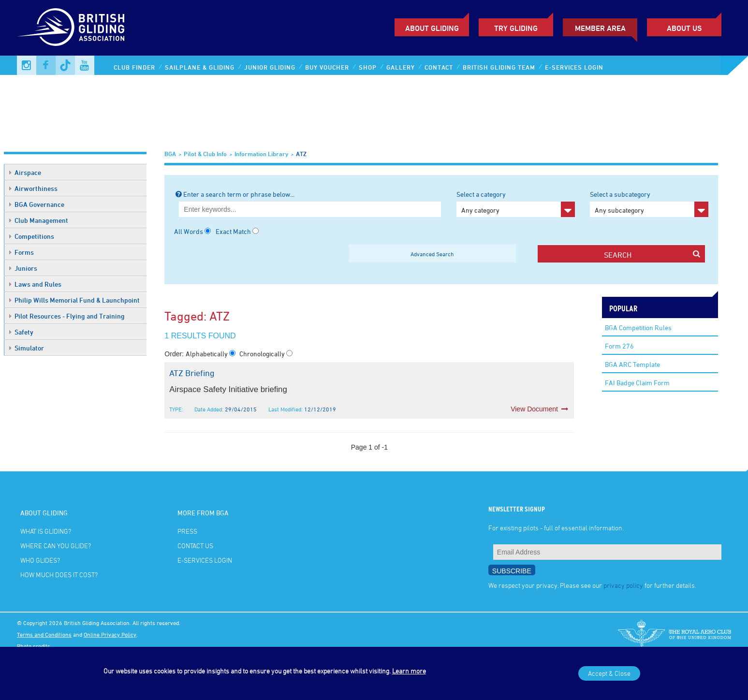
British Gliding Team (499, 67)
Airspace (25, 172)
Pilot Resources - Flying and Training (67, 316)
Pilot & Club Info (205, 154)
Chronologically (263, 354)
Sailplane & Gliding (200, 67)
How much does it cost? (59, 575)
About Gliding (432, 28)
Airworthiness (33, 188)
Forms (22, 252)
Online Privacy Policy (110, 634)
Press (187, 531)
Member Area (600, 28)
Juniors (23, 268)
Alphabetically (207, 354)
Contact (439, 67)
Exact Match (233, 231)
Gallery (401, 67)
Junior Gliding (270, 67)
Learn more (409, 671)
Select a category (516, 204)
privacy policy (623, 585)
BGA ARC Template (632, 364)
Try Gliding (516, 28)
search (652, 255)
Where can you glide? (56, 546)
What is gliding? (46, 531)
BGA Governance (37, 204)
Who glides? (40, 560)
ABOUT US (684, 28)
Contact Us (195, 546)
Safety (21, 332)
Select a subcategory (649, 204)
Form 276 (619, 346)
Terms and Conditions (44, 634)
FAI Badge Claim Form (637, 383)
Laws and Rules (35, 284)
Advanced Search (432, 254)
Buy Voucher (327, 67)
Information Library (261, 154)
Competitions (32, 236)
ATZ (301, 154)
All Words (189, 231)
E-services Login (574, 67)
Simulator (27, 348)
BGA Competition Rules (638, 328)
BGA (170, 154)
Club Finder (134, 67)
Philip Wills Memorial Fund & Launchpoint (74, 300)
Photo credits (34, 646)
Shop (368, 67)
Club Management (39, 220)
